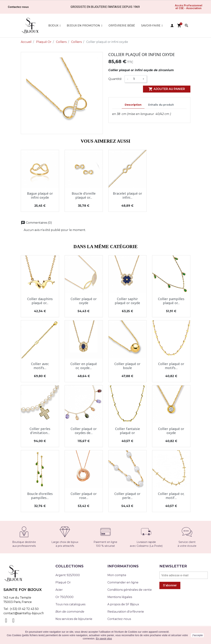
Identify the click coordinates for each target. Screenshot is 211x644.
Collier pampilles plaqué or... (171, 301)
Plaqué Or (63, 582)
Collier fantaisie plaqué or (127, 431)
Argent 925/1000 (68, 575)
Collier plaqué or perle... (127, 496)
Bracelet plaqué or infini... (127, 195)
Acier (59, 590)
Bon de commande (70, 612)
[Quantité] (135, 79)
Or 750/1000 (64, 597)
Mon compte (117, 575)
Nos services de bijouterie (74, 619)
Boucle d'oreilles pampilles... (40, 496)
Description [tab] (133, 105)
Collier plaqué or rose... (84, 496)
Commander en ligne (123, 582)
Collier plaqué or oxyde (84, 301)
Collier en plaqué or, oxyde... (84, 366)
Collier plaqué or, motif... (171, 496)
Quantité (115, 79)
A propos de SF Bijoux (123, 604)
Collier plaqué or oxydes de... (84, 431)
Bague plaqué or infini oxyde (40, 195)
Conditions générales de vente (130, 590)
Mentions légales (120, 597)
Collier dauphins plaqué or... (40, 301)
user (172, 26)
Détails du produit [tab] (161, 105)
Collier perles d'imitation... (40, 431)
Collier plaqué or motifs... (171, 366)
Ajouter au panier (167, 89)
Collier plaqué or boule (127, 366)
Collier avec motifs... (40, 366)
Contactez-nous (119, 619)
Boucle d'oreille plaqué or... (84, 195)
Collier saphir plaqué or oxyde (127, 301)
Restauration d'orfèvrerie (126, 612)
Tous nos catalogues (70, 604)
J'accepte (197, 635)
